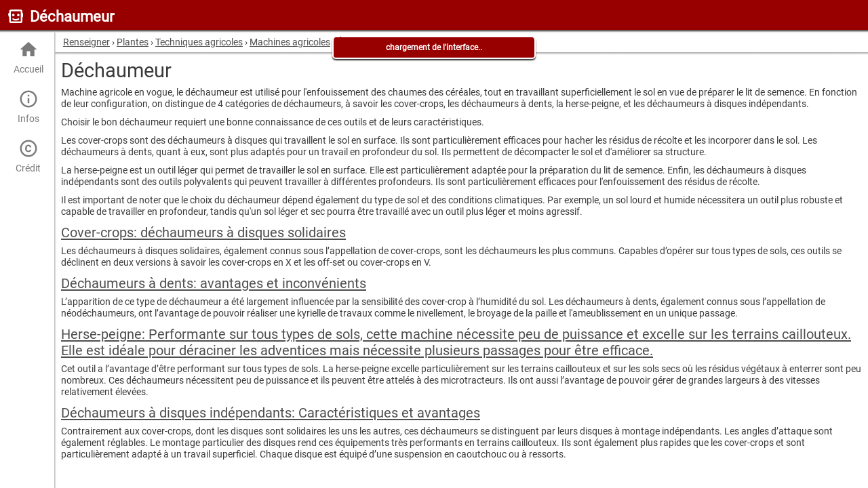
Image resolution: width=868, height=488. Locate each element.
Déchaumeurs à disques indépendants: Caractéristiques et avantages (271, 413)
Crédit (28, 156)
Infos (28, 107)
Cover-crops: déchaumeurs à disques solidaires (203, 232)
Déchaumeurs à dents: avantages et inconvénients (214, 283)
